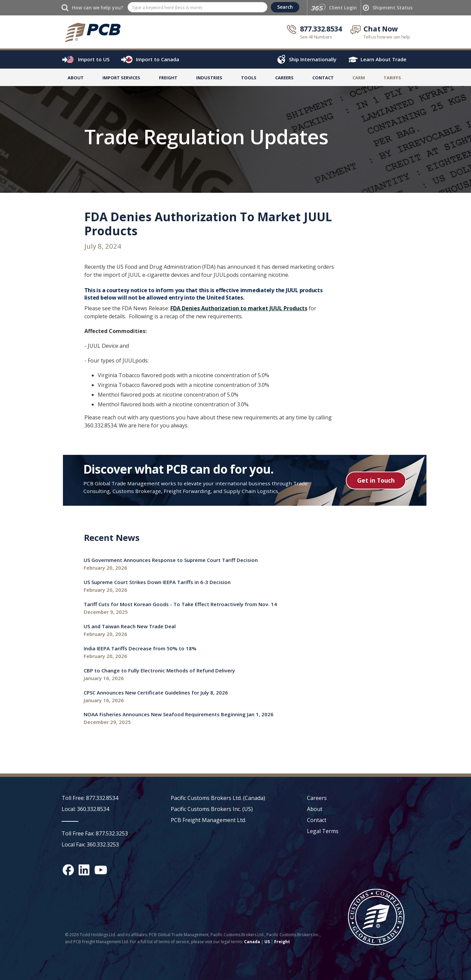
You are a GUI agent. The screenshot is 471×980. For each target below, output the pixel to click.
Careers (317, 798)
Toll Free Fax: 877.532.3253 (95, 833)
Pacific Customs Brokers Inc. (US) (212, 809)
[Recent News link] (171, 564)
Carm (359, 78)
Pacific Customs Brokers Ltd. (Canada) (218, 798)
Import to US (94, 59)
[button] (121, 79)
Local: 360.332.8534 (85, 809)
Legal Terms (323, 831)
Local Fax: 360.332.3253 (90, 844)
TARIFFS (392, 78)
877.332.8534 (321, 29)
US (267, 942)
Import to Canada (158, 59)
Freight (282, 942)
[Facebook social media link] (68, 870)
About (76, 78)
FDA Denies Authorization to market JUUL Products (239, 308)
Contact (323, 78)
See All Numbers (316, 37)
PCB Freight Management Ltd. (208, 820)
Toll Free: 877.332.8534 (90, 798)
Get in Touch (376, 480)
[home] (93, 32)
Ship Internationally (313, 59)
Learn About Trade (383, 59)
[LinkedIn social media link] (84, 870)
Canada (252, 942)
